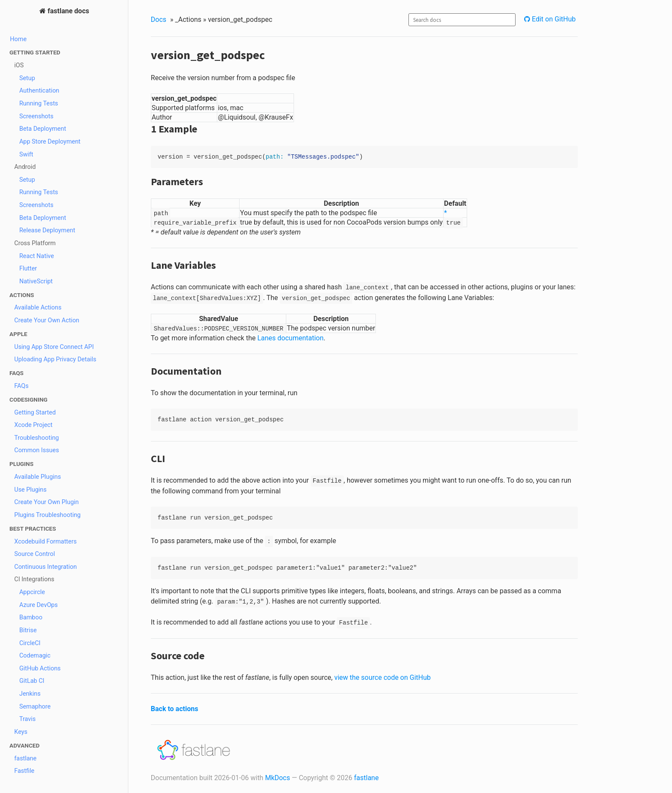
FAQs (21, 386)
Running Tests (39, 104)
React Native (37, 256)
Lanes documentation (290, 338)
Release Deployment (47, 230)
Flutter (28, 269)
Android (25, 167)
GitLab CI (32, 681)
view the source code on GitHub (382, 677)
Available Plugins (37, 477)
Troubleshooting (36, 438)
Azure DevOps (39, 605)
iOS (19, 65)
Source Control (34, 554)
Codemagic (35, 656)
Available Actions (38, 308)
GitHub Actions (40, 668)
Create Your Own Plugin (46, 502)
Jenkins (30, 694)
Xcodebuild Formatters (45, 542)
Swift (26, 155)
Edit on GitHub (553, 19)
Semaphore (35, 707)
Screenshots (36, 116)
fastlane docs (67, 11)
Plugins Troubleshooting (47, 515)
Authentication (39, 91)
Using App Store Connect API (54, 347)
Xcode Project (33, 425)
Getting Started (35, 413)
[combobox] (462, 20)
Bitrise (28, 630)
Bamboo (31, 617)
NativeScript (36, 281)
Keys (21, 732)
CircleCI (30, 643)
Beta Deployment (43, 129)
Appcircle (32, 592)
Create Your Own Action (47, 320)
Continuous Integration (45, 567)
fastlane (25, 758)
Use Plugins (30, 490)
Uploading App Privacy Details (55, 359)
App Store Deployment (50, 142)
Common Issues (36, 450)
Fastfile (24, 771)
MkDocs (277, 778)
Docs (159, 20)
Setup (27, 78)
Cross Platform (35, 243)
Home (18, 39)
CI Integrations (34, 579)
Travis (27, 719)
